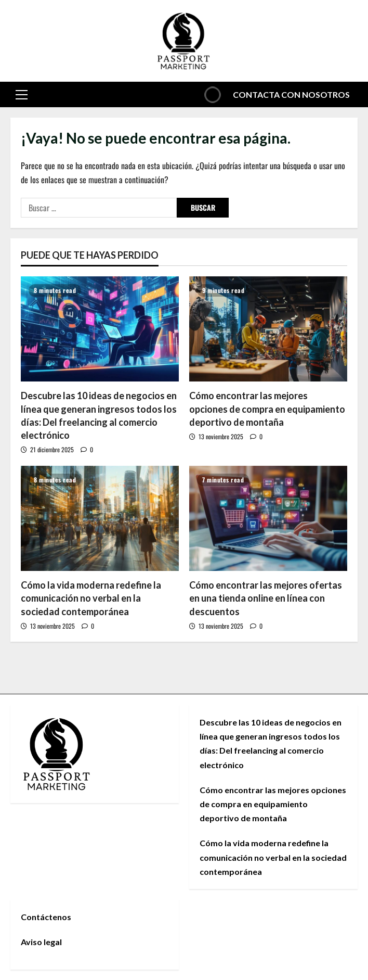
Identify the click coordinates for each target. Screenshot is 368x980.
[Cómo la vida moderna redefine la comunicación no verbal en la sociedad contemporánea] (100, 519)
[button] (22, 94)
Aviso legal (41, 942)
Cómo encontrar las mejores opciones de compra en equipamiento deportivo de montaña (267, 409)
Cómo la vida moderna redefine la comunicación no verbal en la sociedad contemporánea (91, 598)
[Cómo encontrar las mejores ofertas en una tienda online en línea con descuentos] (268, 519)
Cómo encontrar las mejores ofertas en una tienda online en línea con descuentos (266, 598)
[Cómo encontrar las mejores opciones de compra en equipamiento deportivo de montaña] (268, 329)
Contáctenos (46, 917)
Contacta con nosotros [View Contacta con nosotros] (275, 94)
